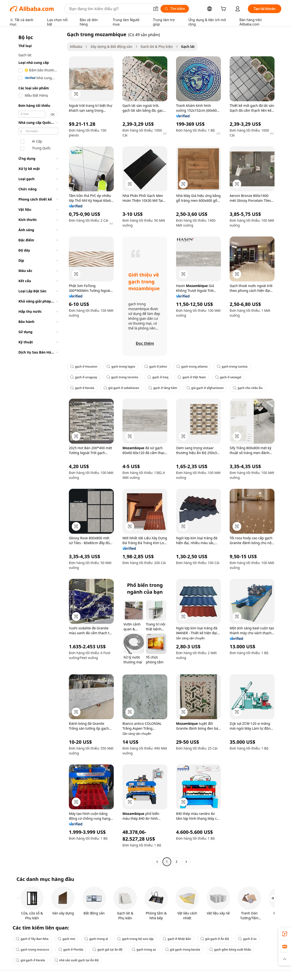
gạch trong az (144, 950)
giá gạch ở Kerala (30, 960)
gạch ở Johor (156, 367)
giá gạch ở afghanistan (205, 388)
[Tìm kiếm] (175, 9)
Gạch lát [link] (188, 46)
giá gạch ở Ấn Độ (215, 939)
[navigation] (37, 449)
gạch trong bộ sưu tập (135, 939)
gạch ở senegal (228, 377)
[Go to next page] (186, 862)
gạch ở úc (247, 939)
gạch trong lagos (121, 367)
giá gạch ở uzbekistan (121, 388)
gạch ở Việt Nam (192, 377)
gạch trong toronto (122, 377)
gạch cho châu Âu (248, 388)
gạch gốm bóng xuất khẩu (230, 950)
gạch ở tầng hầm (163, 388)
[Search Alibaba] (109, 9)
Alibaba (76, 46)
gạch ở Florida (71, 950)
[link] (285, 934)
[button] (156, 9)
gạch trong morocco (32, 950)
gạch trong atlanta (192, 367)
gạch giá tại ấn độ (107, 950)
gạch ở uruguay (84, 377)
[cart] (224, 9)
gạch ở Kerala (82, 388)
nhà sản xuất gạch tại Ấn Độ (77, 960)
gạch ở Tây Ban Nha (32, 939)
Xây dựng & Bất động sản (111, 46)
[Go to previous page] (157, 862)
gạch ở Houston (84, 367)
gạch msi (66, 939)
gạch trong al (96, 939)
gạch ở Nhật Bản (177, 939)
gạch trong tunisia (232, 367)
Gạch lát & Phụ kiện (157, 46)
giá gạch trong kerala (183, 950)
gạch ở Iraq (158, 377)
